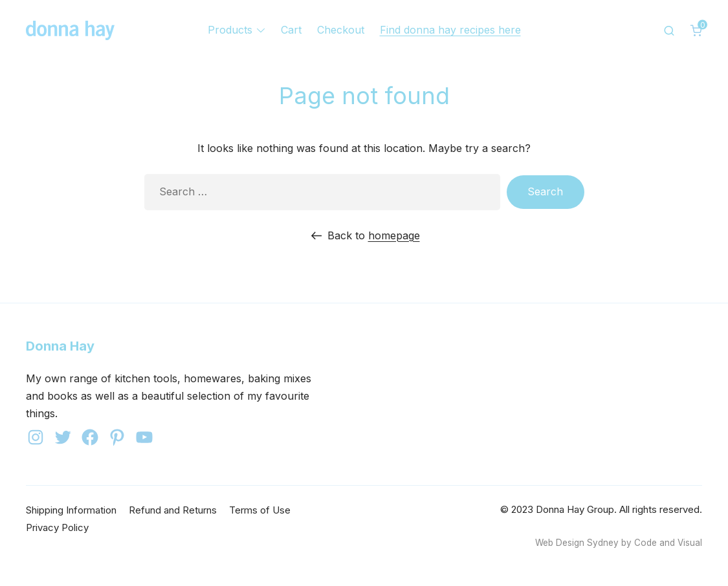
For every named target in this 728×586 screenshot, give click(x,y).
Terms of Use (260, 510)
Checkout (341, 30)
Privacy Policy (57, 527)
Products (230, 30)
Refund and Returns (173, 510)
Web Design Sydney (577, 543)
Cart (291, 30)
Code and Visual (668, 543)
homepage (394, 235)
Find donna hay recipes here (450, 30)
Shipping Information (71, 510)
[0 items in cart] (696, 30)
